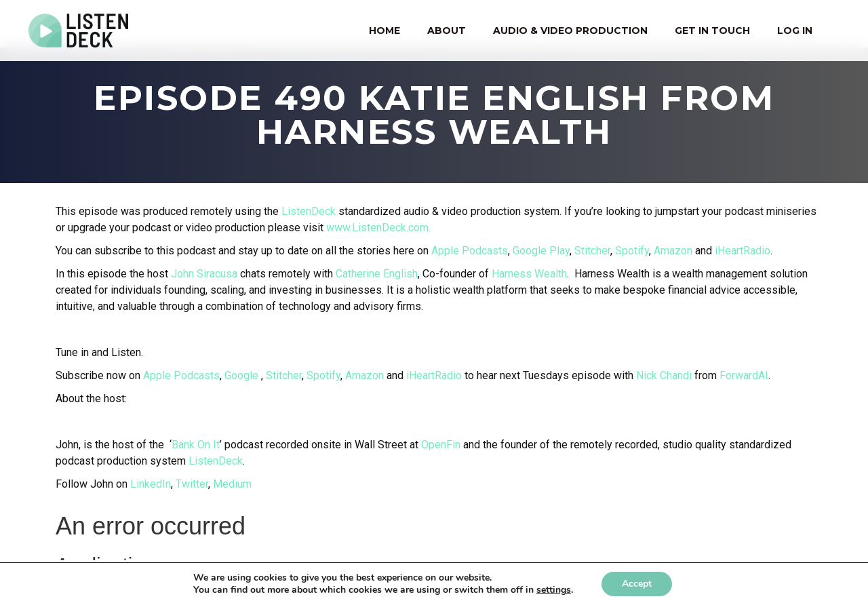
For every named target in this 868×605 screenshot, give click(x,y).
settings (554, 590)
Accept (637, 584)
